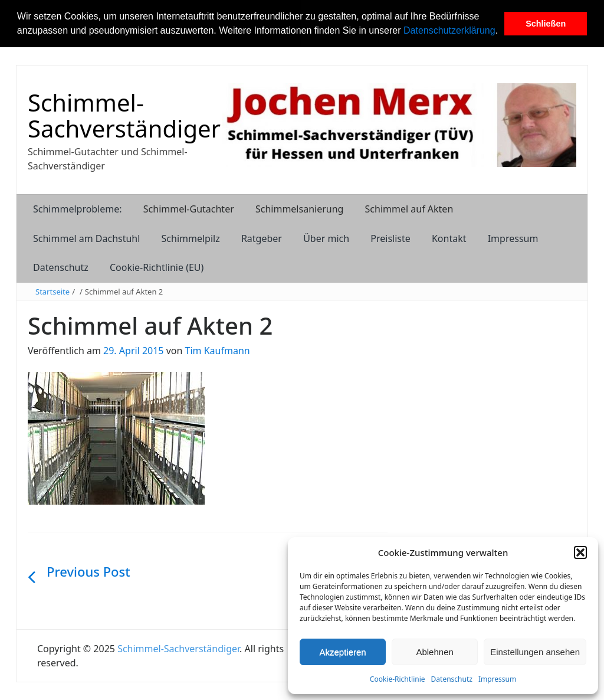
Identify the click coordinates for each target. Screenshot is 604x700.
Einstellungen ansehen (535, 652)
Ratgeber (262, 238)
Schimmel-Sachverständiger (124, 115)
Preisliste (390, 238)
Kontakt (449, 238)
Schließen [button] (546, 24)
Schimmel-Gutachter (189, 209)
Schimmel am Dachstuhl (86, 238)
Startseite (52, 292)
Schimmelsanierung (299, 209)
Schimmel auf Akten (409, 209)
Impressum (497, 679)
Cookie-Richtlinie (398, 679)
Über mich (326, 238)
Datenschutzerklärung (449, 30)
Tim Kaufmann (218, 351)
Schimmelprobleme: (78, 209)
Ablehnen (434, 652)
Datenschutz (452, 679)
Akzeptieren (342, 652)
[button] (503, 32)
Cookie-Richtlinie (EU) (157, 267)
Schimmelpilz (191, 238)
